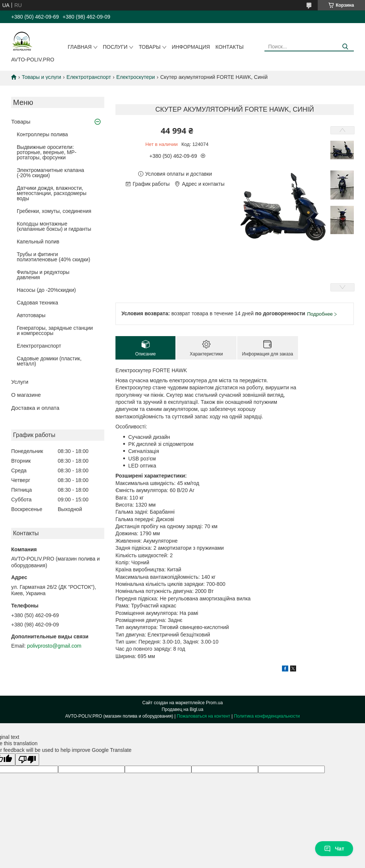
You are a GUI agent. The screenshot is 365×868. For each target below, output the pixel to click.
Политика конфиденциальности (267, 716)
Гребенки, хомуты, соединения (54, 211)
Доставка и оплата (35, 408)
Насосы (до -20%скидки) (46, 290)
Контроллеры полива (42, 134)
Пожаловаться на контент (204, 716)
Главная (80, 47)
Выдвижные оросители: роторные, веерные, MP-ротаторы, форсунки (47, 152)
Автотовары (31, 315)
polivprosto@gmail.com (54, 646)
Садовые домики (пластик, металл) (49, 361)
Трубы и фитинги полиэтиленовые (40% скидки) (53, 257)
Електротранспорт (89, 77)
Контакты (230, 47)
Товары (150, 47)
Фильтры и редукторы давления (43, 275)
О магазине (26, 395)
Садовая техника (37, 303)
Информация (191, 47)
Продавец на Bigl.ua (182, 709)
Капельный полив (38, 242)
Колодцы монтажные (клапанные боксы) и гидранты (54, 226)
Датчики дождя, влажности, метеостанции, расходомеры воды (52, 193)
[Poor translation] (27, 759)
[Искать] (345, 47)
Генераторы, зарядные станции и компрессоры (55, 331)
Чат (334, 849)
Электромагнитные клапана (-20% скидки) (50, 173)
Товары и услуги (41, 77)
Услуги (20, 382)
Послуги (115, 47)
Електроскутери (136, 77)
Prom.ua (214, 703)
